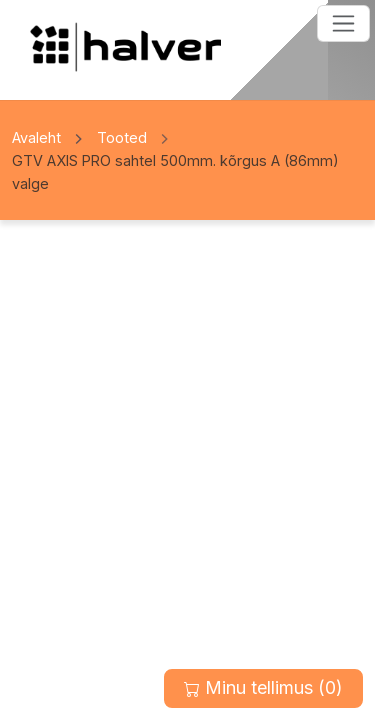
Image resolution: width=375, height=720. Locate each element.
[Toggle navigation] (343, 23)
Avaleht (36, 137)
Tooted (122, 137)
